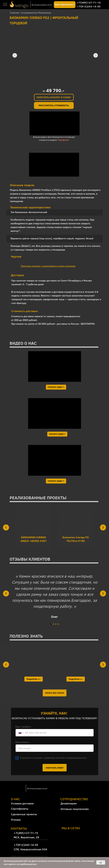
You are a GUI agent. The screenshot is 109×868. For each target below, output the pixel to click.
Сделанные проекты (24, 814)
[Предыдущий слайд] (6, 527)
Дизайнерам (69, 803)
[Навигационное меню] (5, 5)
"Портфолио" (63, 140)
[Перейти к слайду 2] (53, 624)
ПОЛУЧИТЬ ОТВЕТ (55, 768)
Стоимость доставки (25, 311)
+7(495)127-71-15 (89, 2)
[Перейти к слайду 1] (51, 624)
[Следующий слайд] (103, 527)
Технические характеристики (30, 207)
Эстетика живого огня (42, 5)
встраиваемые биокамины (36, 13)
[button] (65, 5)
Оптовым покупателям (75, 809)
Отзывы (16, 820)
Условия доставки (22, 803)
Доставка (17, 275)
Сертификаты (20, 809)
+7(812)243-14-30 (89, 6)
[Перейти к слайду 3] (56, 624)
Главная (14, 13)
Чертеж (16, 256)
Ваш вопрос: (22, 742)
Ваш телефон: (23, 727)
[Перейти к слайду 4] (58, 624)
